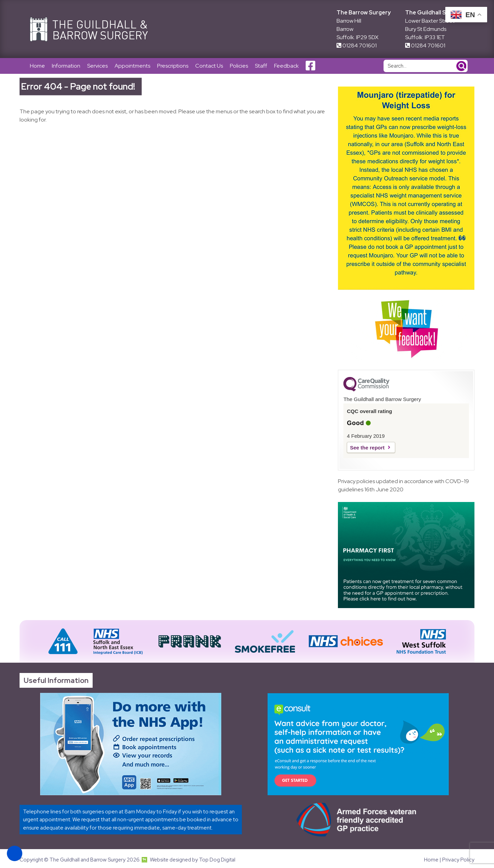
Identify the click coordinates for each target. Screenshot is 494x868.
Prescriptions (173, 66)
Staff (261, 66)
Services (97, 66)
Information (66, 66)
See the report (367, 448)
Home (37, 66)
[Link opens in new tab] (131, 744)
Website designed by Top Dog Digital (189, 860)
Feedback (286, 66)
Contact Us (209, 66)
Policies (239, 66)
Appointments (132, 66)
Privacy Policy (458, 860)
